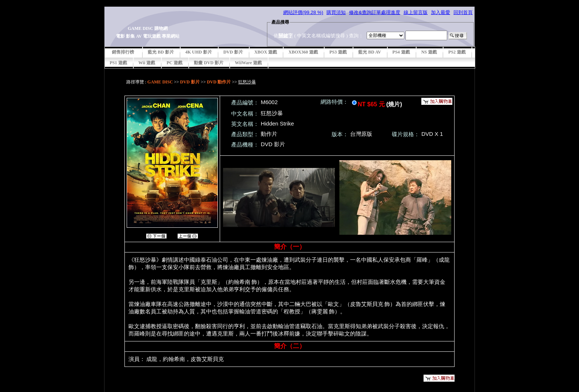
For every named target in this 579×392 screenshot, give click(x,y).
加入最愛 (441, 12)
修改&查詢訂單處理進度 (375, 12)
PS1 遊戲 (118, 63)
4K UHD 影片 (199, 52)
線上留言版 (416, 12)
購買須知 (336, 12)
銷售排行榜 (123, 52)
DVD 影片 (233, 52)
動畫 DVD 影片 (209, 63)
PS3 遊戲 (338, 52)
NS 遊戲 (429, 52)
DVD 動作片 (219, 82)
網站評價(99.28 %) (303, 12)
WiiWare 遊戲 (248, 63)
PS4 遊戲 (401, 52)
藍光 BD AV (370, 52)
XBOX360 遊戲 (303, 52)
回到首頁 (463, 12)
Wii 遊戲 (147, 63)
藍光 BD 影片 (161, 52)
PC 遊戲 (174, 63)
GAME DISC (160, 82)
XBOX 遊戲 (266, 52)
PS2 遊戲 (457, 52)
